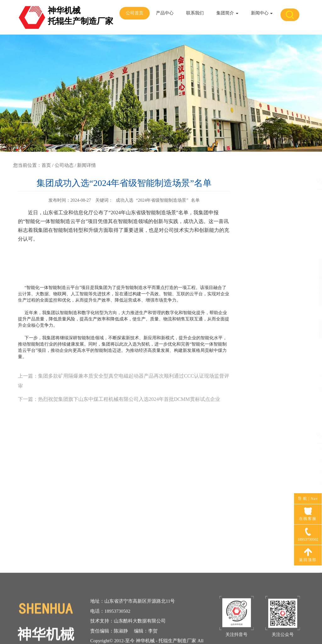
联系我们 (195, 13)
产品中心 (165, 13)
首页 (46, 165)
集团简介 (227, 13)
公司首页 (135, 13)
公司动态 (64, 165)
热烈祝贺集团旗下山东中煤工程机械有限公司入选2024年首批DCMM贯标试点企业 (129, 399)
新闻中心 (262, 13)
